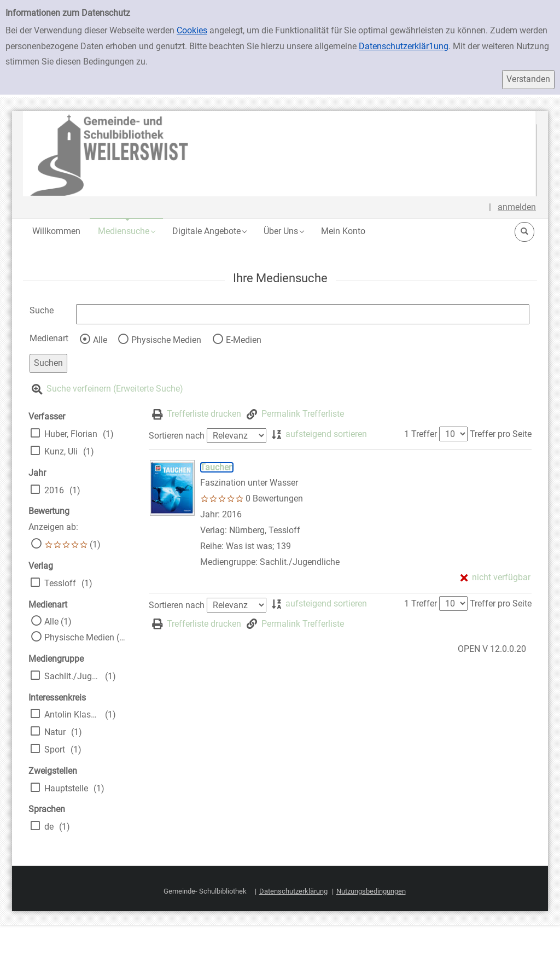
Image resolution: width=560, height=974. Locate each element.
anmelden (517, 207)
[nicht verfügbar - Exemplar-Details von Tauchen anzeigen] (495, 578)
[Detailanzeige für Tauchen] (217, 467)
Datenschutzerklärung (293, 891)
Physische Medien (166, 340)
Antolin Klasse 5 (72, 715)
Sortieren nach (177, 436)
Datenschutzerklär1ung (404, 46)
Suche (42, 310)
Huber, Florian (71, 434)
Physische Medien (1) (86, 637)
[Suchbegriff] (303, 314)
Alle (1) (58, 622)
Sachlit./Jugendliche (72, 676)
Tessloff (60, 583)
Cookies (192, 30)
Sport (55, 750)
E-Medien (244, 340)
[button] (126, 231)
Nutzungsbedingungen (371, 891)
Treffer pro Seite (501, 434)
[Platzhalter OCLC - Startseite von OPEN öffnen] (280, 154)
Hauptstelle (66, 788)
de (49, 827)
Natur (55, 732)
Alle (100, 340)
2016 (54, 490)
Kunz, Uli (61, 451)
